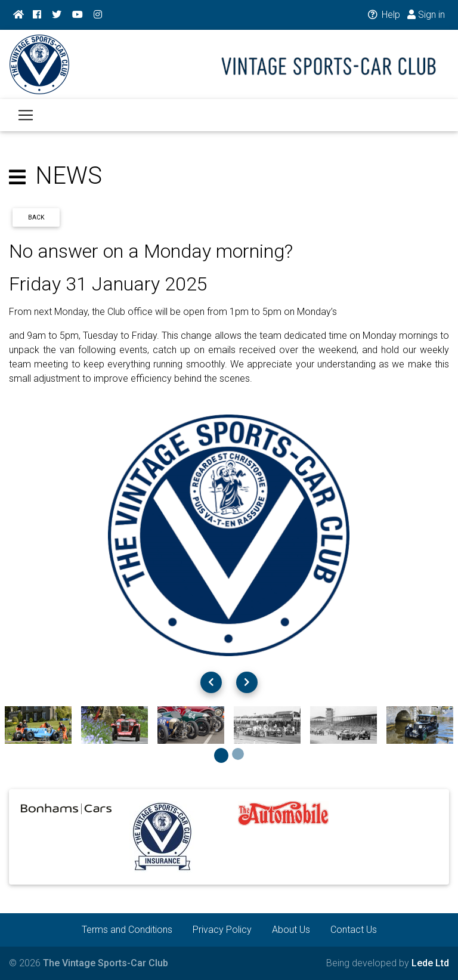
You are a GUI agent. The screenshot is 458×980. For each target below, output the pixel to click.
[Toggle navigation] (26, 122)
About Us (291, 930)
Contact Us (354, 930)
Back (36, 217)
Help (383, 15)
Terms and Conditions (127, 930)
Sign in (426, 15)
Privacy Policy (222, 930)
